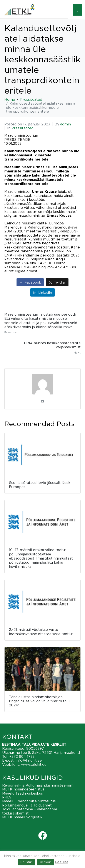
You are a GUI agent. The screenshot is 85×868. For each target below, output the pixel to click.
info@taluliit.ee (29, 760)
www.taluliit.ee (34, 764)
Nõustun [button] (27, 862)
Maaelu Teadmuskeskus (22, 793)
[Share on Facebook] (30, 282)
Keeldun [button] (46, 862)
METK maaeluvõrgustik (22, 817)
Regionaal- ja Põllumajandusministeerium (38, 785)
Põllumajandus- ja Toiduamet (27, 805)
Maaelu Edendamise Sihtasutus (29, 801)
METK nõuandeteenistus (23, 789)
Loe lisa (62, 862)
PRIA (7, 797)
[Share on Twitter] (57, 282)
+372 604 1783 (22, 756)
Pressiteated (22, 128)
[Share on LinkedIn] (42, 292)
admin (66, 124)
